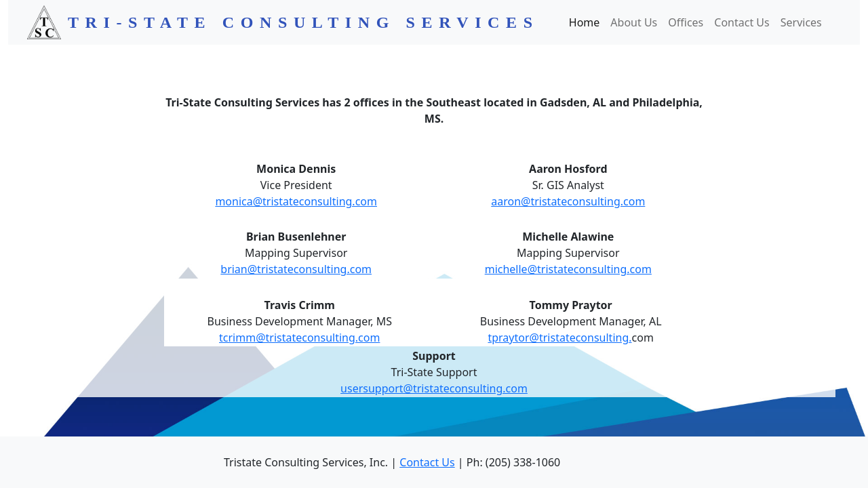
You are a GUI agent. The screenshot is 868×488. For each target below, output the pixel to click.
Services (801, 22)
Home (585, 22)
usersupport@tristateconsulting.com (434, 388)
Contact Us (742, 22)
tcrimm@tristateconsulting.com (299, 338)
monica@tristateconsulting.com (296, 201)
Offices (686, 22)
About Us (634, 22)
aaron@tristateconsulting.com (568, 201)
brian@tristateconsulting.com (296, 269)
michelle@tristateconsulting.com (568, 269)
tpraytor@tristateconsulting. (559, 338)
